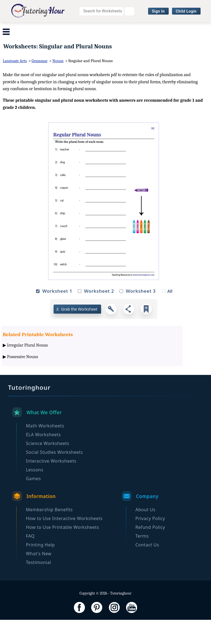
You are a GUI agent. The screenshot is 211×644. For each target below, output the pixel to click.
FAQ (30, 560)
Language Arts (15, 85)
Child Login (186, 11)
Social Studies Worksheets (176, 29)
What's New (39, 578)
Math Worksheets (26, 29)
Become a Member (156, 40)
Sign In (158, 11)
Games (33, 503)
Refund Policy (150, 551)
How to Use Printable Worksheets (62, 551)
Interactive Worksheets (59, 40)
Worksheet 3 (141, 315)
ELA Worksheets (70, 29)
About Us (145, 534)
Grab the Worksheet (79, 333)
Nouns (58, 85)
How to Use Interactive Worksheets (64, 543)
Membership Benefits (49, 534)
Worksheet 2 (99, 315)
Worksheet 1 (57, 315)
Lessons (34, 494)
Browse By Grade (110, 40)
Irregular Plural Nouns (28, 369)
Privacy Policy (150, 543)
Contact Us (147, 569)
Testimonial (38, 587)
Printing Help (40, 569)
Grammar (40, 85)
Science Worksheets (117, 29)
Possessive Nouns (23, 381)
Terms (142, 560)
